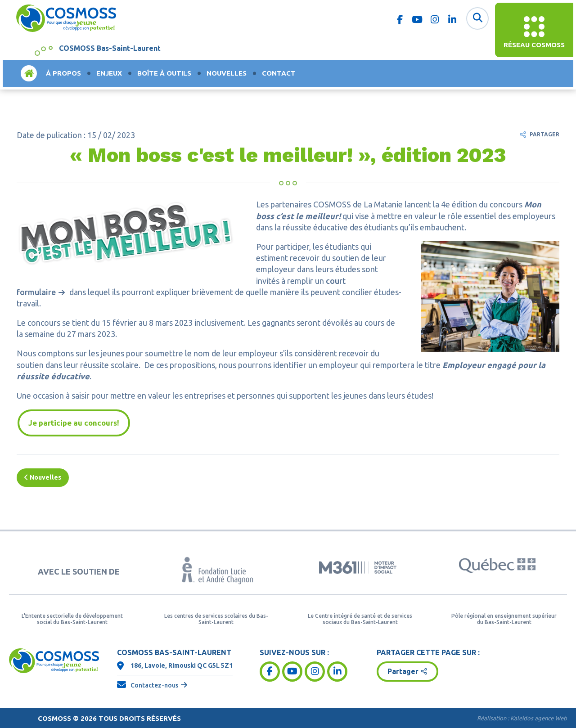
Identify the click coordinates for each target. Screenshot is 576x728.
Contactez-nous (154, 685)
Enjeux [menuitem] (109, 73)
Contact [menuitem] (279, 73)
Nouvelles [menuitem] (227, 73)
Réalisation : (522, 719)
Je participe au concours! (74, 423)
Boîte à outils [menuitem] (164, 73)
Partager (544, 134)
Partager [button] (403, 672)
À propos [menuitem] (63, 73)
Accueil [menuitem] (29, 73)
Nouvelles (43, 477)
